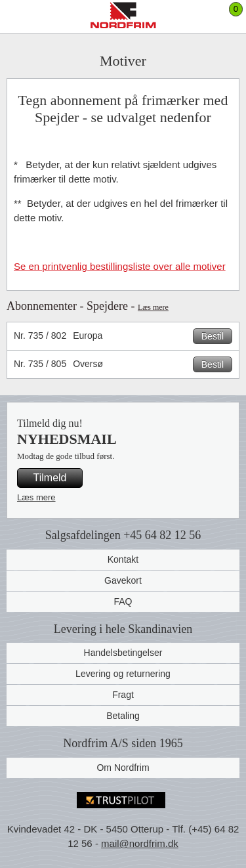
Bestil (213, 336)
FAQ (123, 601)
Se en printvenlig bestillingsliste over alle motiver (120, 266)
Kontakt (123, 559)
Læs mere (153, 307)
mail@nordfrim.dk (140, 843)
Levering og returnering (123, 674)
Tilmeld (50, 478)
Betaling (123, 716)
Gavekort (123, 580)
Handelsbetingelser (123, 653)
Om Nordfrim (123, 768)
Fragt (123, 695)
